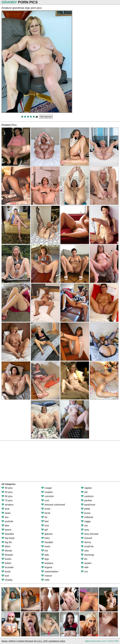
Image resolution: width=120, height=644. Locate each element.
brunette (8, 567)
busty (6, 572)
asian (6, 513)
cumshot (47, 496)
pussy (86, 513)
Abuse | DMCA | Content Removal (17, 641)
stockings (88, 555)
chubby (7, 580)
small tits (87, 546)
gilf (44, 530)
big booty (8, 538)
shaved (86, 538)
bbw (5, 526)
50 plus (7, 492)
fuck (45, 526)
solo (85, 551)
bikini (6, 546)
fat (44, 517)
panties (86, 500)
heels (46, 546)
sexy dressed (90, 534)
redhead (87, 517)
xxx (84, 572)
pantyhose (88, 505)
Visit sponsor (46, 117)
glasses (47, 534)
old (84, 492)
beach (6, 530)
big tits (7, 542)
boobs (6, 559)
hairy (45, 538)
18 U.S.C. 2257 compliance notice (49, 641)
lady (45, 555)
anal (5, 509)
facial (46, 513)
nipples (86, 488)
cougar (46, 488)
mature (47, 576)
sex (84, 526)
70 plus (7, 500)
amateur (8, 505)
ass (5, 517)
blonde (7, 551)
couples (47, 492)
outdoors (87, 496)
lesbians (47, 563)
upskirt (86, 563)
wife (85, 567)
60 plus (7, 496)
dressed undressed (53, 505)
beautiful (8, 534)
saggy (86, 521)
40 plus (7, 488)
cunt (45, 500)
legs (45, 559)
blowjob (7, 555)
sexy (85, 530)
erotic (46, 509)
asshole (7, 521)
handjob (47, 542)
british (6, 563)
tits (84, 559)
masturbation (50, 572)
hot (45, 551)
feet (45, 521)
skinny (86, 542)
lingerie (47, 567)
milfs (45, 580)
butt (5, 576)
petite (86, 509)
